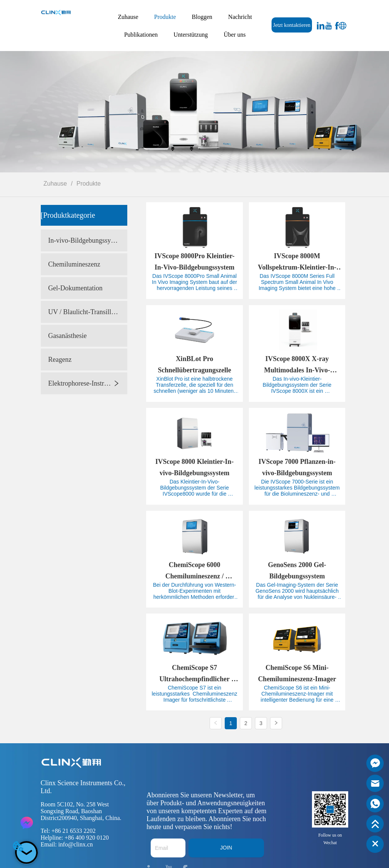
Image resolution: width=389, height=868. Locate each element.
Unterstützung (191, 35)
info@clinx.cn (76, 844)
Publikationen (141, 35)
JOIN (226, 848)
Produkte (165, 17)
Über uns (235, 35)
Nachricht (240, 17)
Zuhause (128, 17)
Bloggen (202, 17)
